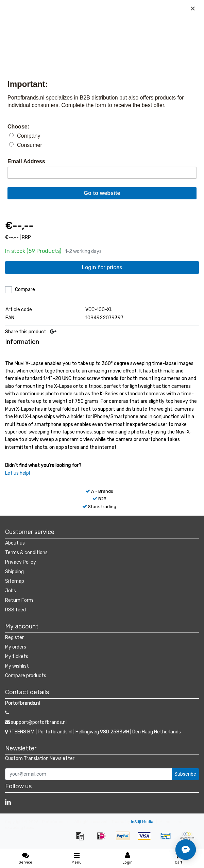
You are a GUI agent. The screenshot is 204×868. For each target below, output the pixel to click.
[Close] (193, 9)
